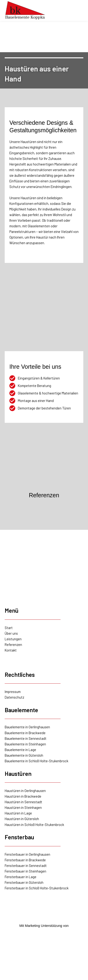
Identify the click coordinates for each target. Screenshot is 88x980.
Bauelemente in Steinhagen (25, 744)
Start (9, 628)
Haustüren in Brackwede (23, 796)
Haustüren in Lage (18, 813)
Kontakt (11, 650)
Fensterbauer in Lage (21, 877)
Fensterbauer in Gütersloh (24, 882)
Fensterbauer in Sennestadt (26, 866)
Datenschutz (14, 697)
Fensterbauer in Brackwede (25, 860)
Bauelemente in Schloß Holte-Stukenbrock (36, 761)
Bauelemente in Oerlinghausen (27, 727)
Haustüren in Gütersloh (22, 819)
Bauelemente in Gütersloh (24, 755)
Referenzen (13, 645)
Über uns (11, 633)
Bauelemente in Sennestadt (26, 738)
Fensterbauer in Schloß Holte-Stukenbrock (37, 888)
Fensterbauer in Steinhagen (25, 871)
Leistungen (13, 639)
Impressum (13, 692)
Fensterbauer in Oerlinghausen (27, 854)
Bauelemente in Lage (20, 750)
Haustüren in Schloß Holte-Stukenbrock (34, 825)
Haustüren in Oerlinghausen (25, 791)
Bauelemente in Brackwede (25, 733)
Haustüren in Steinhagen (23, 807)
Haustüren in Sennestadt (23, 802)
